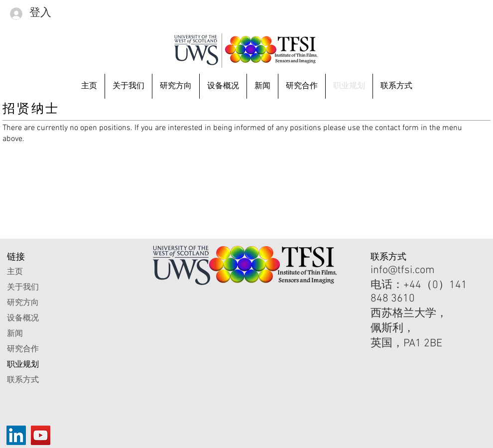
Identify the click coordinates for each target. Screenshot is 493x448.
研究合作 (23, 349)
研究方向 (23, 302)
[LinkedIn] (16, 435)
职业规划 (23, 364)
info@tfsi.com (403, 270)
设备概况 (23, 318)
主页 (15, 271)
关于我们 (23, 287)
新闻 (15, 333)
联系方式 (23, 379)
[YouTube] (41, 435)
